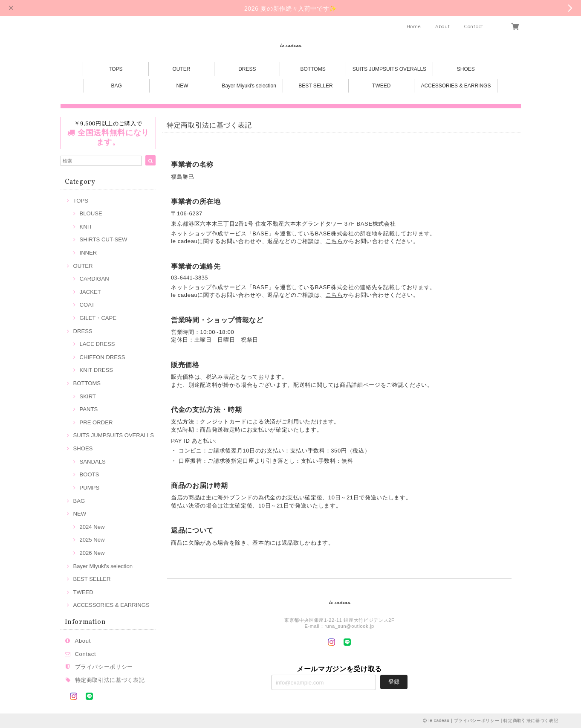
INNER (88, 253)
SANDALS (93, 462)
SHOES (466, 69)
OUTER (182, 69)
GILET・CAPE (98, 318)
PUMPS (90, 488)
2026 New (92, 553)
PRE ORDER (96, 422)
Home (414, 26)
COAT (87, 305)
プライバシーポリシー (104, 667)
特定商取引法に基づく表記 (110, 680)
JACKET (90, 292)
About (442, 26)
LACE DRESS (97, 344)
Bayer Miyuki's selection (249, 86)
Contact (474, 26)
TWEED (381, 86)
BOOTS (90, 474)
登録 (394, 682)
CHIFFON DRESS (103, 357)
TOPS (116, 69)
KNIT (86, 227)
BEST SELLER (315, 86)
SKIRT (88, 396)
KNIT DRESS (96, 370)
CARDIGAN (94, 279)
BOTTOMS (313, 69)
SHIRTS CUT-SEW (104, 239)
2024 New (92, 527)
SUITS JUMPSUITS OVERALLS (389, 69)
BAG (117, 86)
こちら (334, 241)
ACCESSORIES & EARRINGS (456, 86)
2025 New (92, 540)
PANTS (89, 409)
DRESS (247, 69)
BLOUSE (91, 213)
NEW (182, 86)
